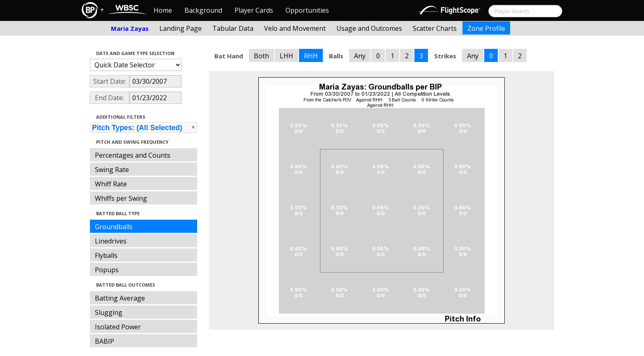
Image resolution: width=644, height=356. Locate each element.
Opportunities (307, 10)
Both (261, 56)
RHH (311, 56)
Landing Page (181, 28)
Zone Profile (486, 28)
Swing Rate (112, 170)
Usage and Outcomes (369, 28)
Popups (107, 270)
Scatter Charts (435, 28)
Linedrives (111, 241)
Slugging (109, 312)
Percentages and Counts (133, 155)
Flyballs (106, 255)
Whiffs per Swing (121, 198)
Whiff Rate (111, 184)
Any (360, 56)
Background (203, 10)
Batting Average (120, 298)
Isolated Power (118, 327)
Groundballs (114, 227)
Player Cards (254, 10)
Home (163, 10)
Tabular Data (233, 28)
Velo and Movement (295, 28)
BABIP (105, 341)
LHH (286, 56)
